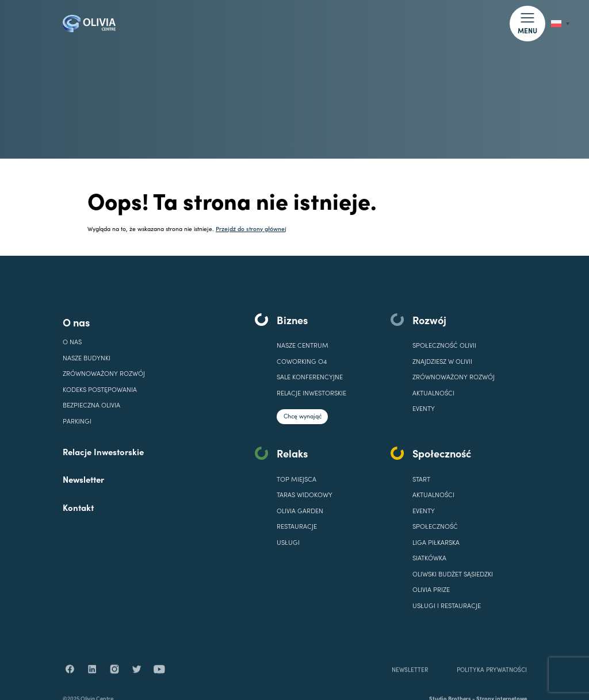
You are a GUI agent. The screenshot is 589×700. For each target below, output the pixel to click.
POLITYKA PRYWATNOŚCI (491, 683)
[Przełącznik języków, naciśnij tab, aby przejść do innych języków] (560, 24)
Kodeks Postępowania (100, 389)
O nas (76, 322)
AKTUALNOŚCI (433, 495)
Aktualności (433, 393)
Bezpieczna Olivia (91, 405)
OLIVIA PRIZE (431, 589)
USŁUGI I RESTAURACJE (447, 605)
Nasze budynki (87, 358)
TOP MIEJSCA (297, 479)
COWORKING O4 (302, 361)
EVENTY (424, 408)
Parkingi (77, 421)
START (421, 479)
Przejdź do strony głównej (251, 228)
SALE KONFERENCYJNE (310, 377)
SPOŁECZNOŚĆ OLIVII (444, 345)
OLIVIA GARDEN (300, 511)
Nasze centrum (303, 345)
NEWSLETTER (410, 683)
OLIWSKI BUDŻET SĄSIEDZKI (453, 574)
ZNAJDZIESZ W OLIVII (442, 361)
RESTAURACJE (297, 526)
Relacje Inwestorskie (103, 451)
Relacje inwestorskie (311, 393)
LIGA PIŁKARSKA (436, 542)
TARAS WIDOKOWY (305, 495)
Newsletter (83, 479)
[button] (527, 23)
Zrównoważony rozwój (104, 373)
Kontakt (78, 507)
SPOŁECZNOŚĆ (435, 526)
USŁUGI (288, 542)
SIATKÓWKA (429, 558)
